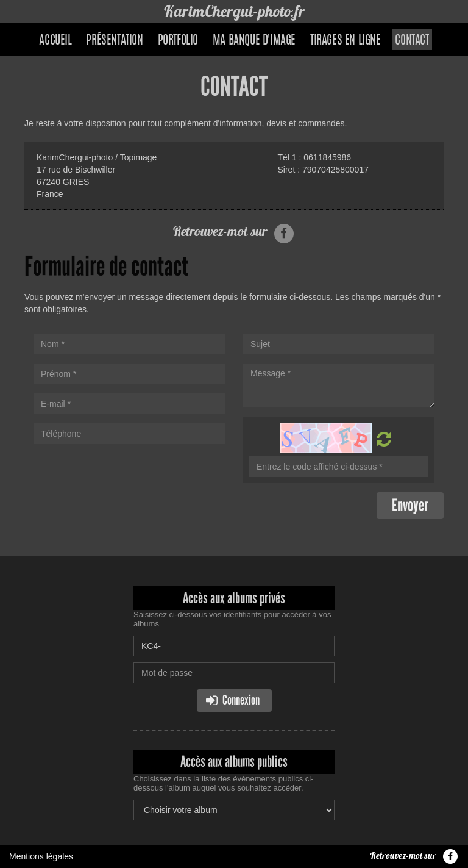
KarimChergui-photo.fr (234, 11)
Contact (412, 41)
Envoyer (410, 505)
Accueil (55, 41)
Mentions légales (41, 856)
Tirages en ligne (346, 41)
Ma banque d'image (254, 41)
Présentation (114, 41)
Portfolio (178, 41)
